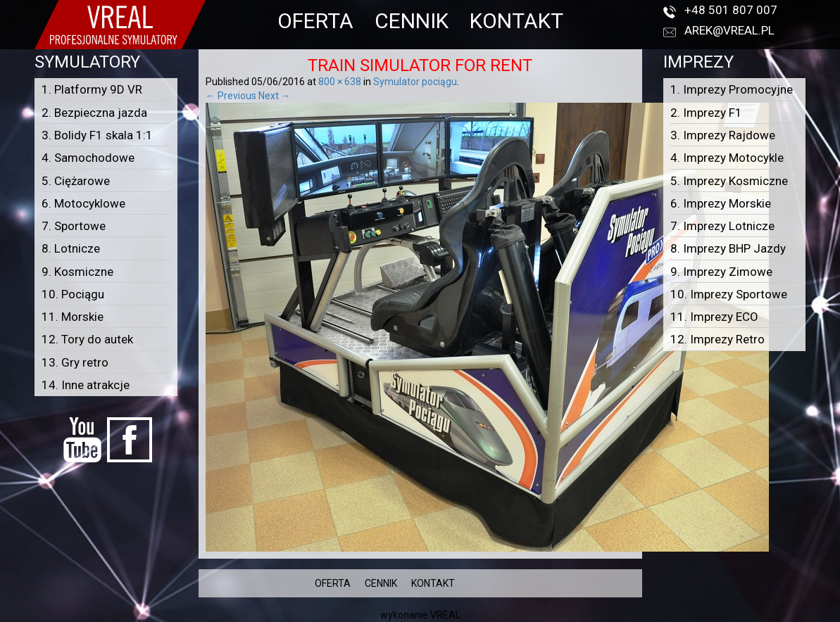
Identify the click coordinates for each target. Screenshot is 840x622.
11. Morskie (73, 317)
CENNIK (412, 21)
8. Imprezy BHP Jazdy (728, 248)
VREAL (445, 615)
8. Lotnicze (71, 248)
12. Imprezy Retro (717, 339)
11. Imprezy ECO (714, 317)
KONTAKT (516, 21)
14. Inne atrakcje (86, 385)
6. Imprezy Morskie (721, 203)
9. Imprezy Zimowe (721, 272)
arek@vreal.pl (729, 30)
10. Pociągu (73, 294)
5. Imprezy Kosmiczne (729, 181)
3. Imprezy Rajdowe (723, 135)
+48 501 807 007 (731, 10)
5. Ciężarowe (76, 181)
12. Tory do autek (87, 339)
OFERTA (315, 21)
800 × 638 (340, 82)
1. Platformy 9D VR (92, 89)
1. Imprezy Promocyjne (732, 89)
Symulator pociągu (415, 82)
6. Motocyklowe (83, 203)
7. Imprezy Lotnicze (722, 226)
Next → (275, 96)
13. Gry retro (75, 362)
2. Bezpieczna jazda (94, 113)
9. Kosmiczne (77, 272)
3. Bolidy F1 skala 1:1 (97, 135)
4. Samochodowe (88, 158)
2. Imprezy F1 (706, 113)
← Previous (231, 96)
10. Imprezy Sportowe (729, 294)
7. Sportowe (74, 226)
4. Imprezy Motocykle (727, 158)
